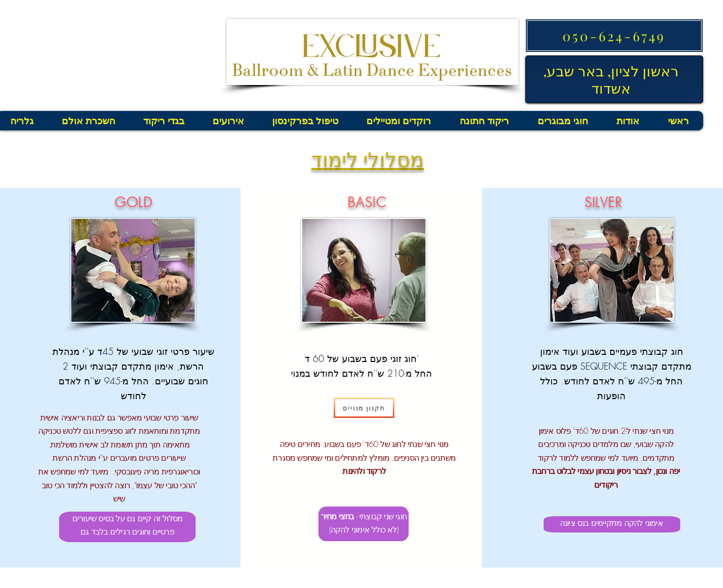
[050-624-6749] (614, 36)
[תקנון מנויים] (364, 408)
